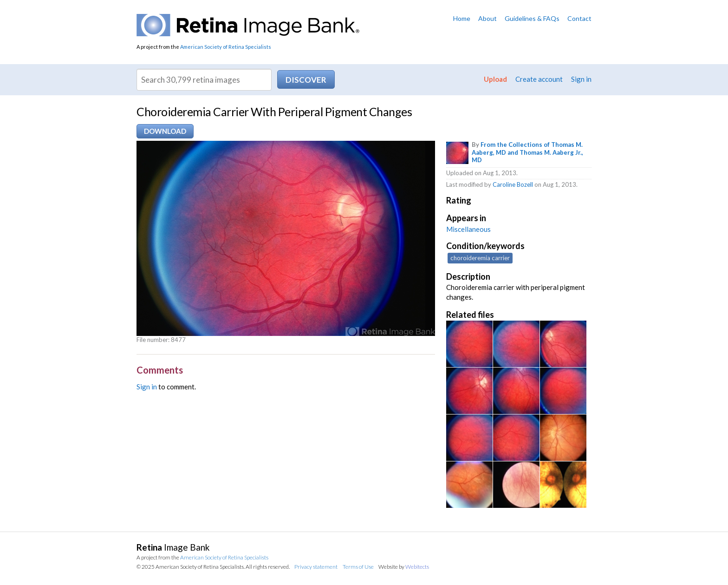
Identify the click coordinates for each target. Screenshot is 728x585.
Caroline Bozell (513, 184)
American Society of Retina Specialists (226, 47)
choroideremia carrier (480, 258)
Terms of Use (358, 567)
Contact (579, 18)
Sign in (581, 79)
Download (165, 131)
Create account (539, 79)
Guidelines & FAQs (532, 18)
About (487, 18)
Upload (495, 79)
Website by (404, 567)
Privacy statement (316, 567)
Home (462, 18)
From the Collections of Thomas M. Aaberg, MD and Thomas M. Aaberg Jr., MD (527, 152)
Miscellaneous (468, 229)
